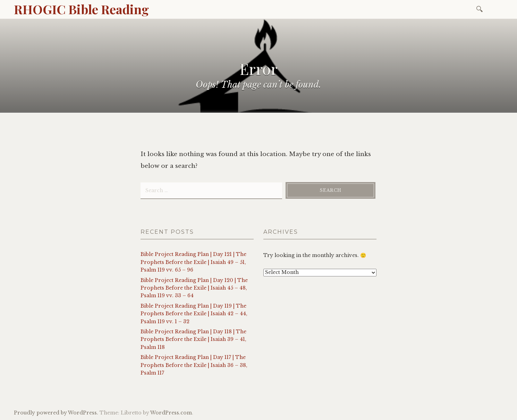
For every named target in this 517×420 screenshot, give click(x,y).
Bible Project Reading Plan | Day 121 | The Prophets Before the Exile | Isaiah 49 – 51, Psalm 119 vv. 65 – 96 (193, 262)
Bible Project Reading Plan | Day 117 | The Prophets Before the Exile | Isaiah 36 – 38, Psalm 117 (194, 365)
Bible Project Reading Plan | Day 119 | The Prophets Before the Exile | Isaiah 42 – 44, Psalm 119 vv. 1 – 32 (194, 314)
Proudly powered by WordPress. (56, 413)
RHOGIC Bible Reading (81, 9)
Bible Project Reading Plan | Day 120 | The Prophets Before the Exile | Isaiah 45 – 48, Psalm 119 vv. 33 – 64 (194, 288)
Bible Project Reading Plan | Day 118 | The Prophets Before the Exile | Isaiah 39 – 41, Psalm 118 (193, 339)
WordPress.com (171, 413)
